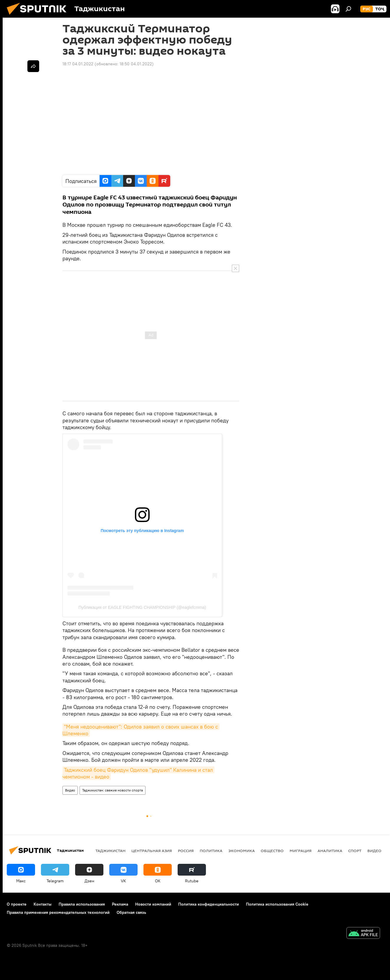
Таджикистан (110, 851)
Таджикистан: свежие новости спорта (113, 790)
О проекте (17, 904)
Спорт (355, 851)
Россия (186, 851)
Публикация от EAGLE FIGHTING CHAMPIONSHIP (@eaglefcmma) (142, 607)
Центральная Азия (152, 851)
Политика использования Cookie (277, 904)
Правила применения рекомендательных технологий (58, 912)
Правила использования (82, 904)
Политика (211, 851)
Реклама (120, 904)
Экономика (242, 851)
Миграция (301, 851)
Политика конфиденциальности (209, 904)
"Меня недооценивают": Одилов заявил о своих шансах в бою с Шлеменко (141, 730)
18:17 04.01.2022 (78, 64)
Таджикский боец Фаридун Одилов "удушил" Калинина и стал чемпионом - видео (138, 773)
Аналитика (330, 851)
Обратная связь (131, 912)
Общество (272, 851)
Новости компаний (153, 904)
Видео (70, 790)
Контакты (43, 904)
